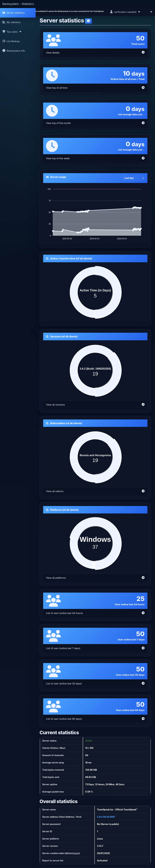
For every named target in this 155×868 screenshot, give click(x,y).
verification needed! (125, 12)
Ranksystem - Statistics (18, 4)
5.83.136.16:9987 (106, 817)
